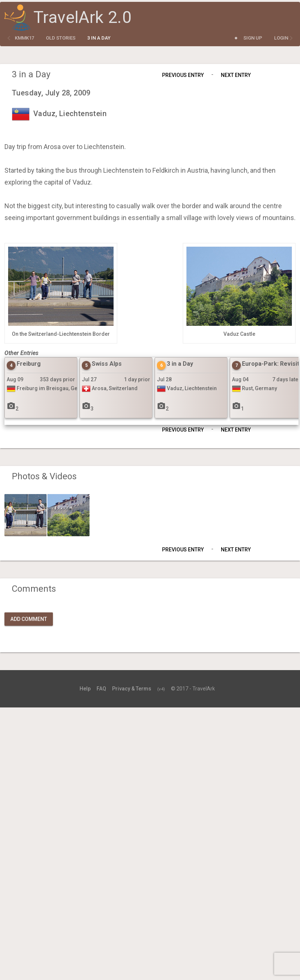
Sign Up (253, 38)
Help (85, 689)
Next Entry (236, 75)
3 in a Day (99, 38)
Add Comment (29, 619)
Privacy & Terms (132, 689)
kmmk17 (24, 38)
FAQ (101, 689)
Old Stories (61, 38)
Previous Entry (183, 75)
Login (281, 38)
